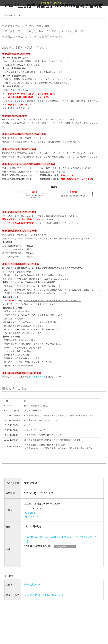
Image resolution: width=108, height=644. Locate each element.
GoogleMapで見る (65, 546)
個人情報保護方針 (37, 377)
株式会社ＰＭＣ (33, 584)
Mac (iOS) (32, 517)
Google (30, 513)
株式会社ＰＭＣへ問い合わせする (44, 595)
